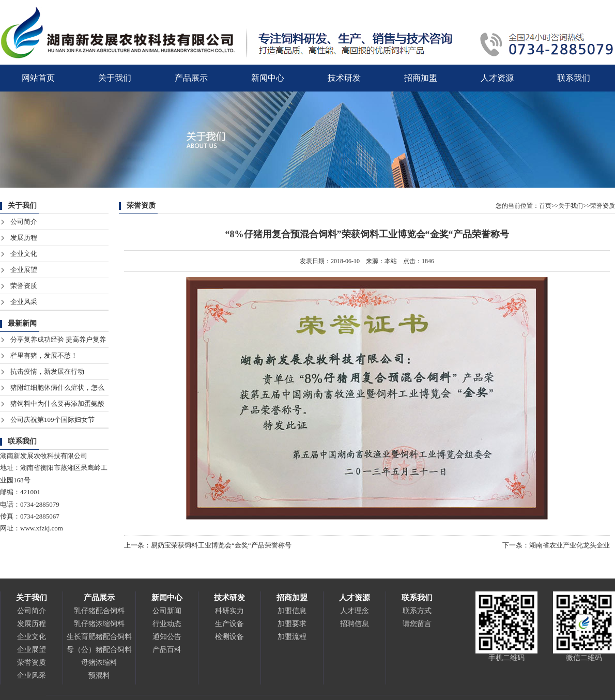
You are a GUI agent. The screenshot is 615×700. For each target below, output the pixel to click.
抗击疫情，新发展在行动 (47, 371)
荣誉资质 (24, 286)
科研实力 (229, 611)
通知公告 (167, 637)
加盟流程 (292, 637)
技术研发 (344, 78)
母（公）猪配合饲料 (99, 650)
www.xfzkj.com (42, 528)
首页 (545, 206)
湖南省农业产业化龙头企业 (570, 545)
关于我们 (115, 78)
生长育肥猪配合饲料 (99, 637)
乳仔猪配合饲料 (99, 611)
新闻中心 (268, 78)
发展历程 (24, 238)
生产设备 (229, 624)
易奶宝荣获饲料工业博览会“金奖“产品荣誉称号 (221, 545)
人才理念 (355, 611)
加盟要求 (292, 624)
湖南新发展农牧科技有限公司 (44, 456)
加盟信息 (292, 611)
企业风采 (24, 302)
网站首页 (38, 78)
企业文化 (24, 254)
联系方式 (417, 611)
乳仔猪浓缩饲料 (99, 624)
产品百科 (167, 650)
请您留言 (417, 624)
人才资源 (497, 78)
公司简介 (24, 222)
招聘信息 (355, 624)
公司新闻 (167, 611)
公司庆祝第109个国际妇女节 (52, 420)
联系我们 (574, 78)
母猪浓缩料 (99, 663)
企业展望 (24, 270)
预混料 (99, 675)
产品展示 (191, 78)
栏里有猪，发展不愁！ (44, 355)
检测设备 (229, 637)
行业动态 (167, 624)
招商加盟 (421, 78)
